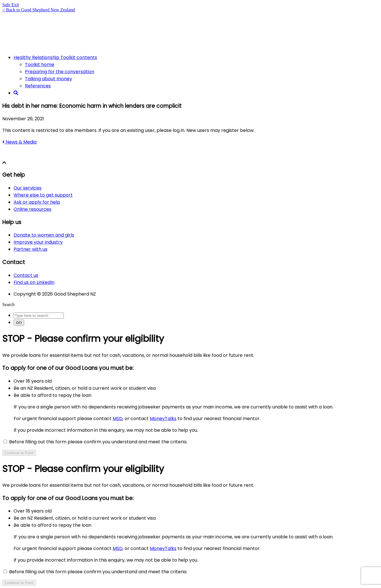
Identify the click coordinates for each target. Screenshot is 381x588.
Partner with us (30, 249)
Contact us (26, 275)
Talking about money (49, 79)
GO (19, 323)
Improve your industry (38, 242)
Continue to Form (19, 453)
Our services (28, 188)
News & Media (19, 142)
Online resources (32, 209)
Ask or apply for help (37, 202)
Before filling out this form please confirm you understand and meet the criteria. (95, 442)
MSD (118, 419)
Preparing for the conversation (60, 72)
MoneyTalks (163, 419)
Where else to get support (43, 195)
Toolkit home (40, 65)
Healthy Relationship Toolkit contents (55, 57)
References (38, 86)
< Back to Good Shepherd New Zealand (39, 10)
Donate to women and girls (44, 235)
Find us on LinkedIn (34, 282)
